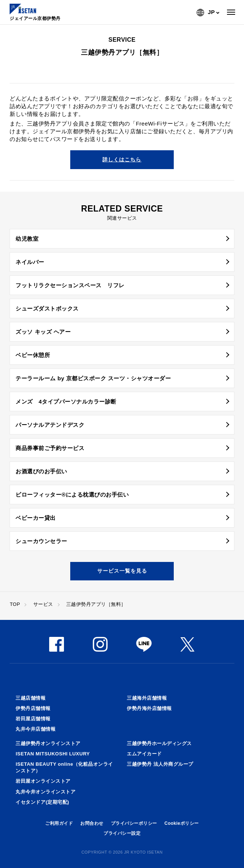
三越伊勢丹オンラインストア (48, 743)
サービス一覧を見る (122, 571)
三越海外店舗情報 (147, 698)
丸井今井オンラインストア (45, 792)
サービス (43, 604)
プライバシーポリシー (134, 823)
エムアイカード (144, 754)
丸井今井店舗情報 (35, 729)
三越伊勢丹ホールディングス (159, 743)
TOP (15, 604)
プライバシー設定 (122, 833)
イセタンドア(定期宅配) (42, 802)
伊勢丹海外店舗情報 (149, 708)
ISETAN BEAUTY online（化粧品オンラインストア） (64, 767)
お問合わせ (92, 823)
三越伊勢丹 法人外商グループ (160, 764)
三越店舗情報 (30, 698)
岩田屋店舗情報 (33, 719)
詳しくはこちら (122, 159)
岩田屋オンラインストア (43, 781)
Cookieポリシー (182, 823)
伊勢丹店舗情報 (33, 708)
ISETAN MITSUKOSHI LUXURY (53, 754)
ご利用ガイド (59, 823)
